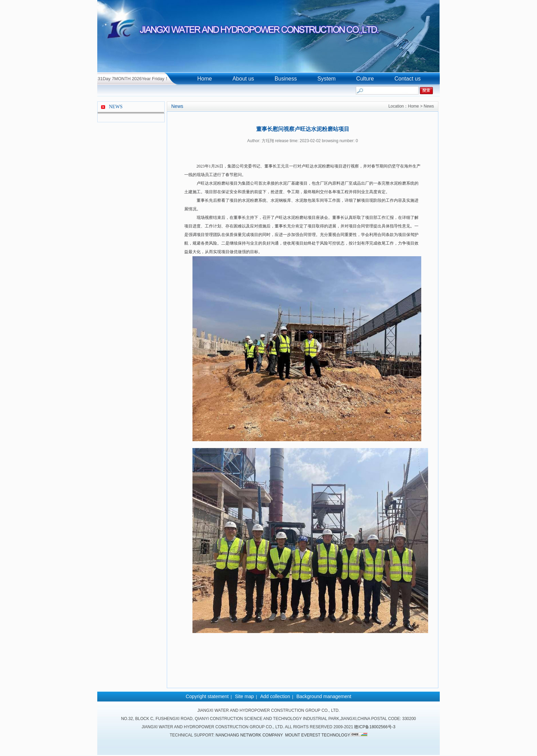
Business (286, 79)
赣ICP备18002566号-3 (375, 727)
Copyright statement (207, 696)
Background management (324, 696)
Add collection (275, 696)
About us (243, 79)
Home (205, 79)
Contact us (408, 79)
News (177, 106)
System (327, 79)
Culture (365, 79)
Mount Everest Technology (317, 735)
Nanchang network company (249, 735)
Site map (244, 696)
